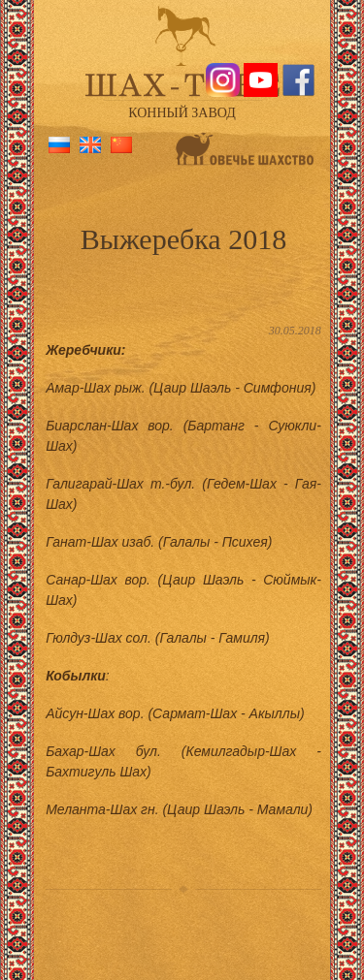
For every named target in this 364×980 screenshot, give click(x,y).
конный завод (182, 113)
